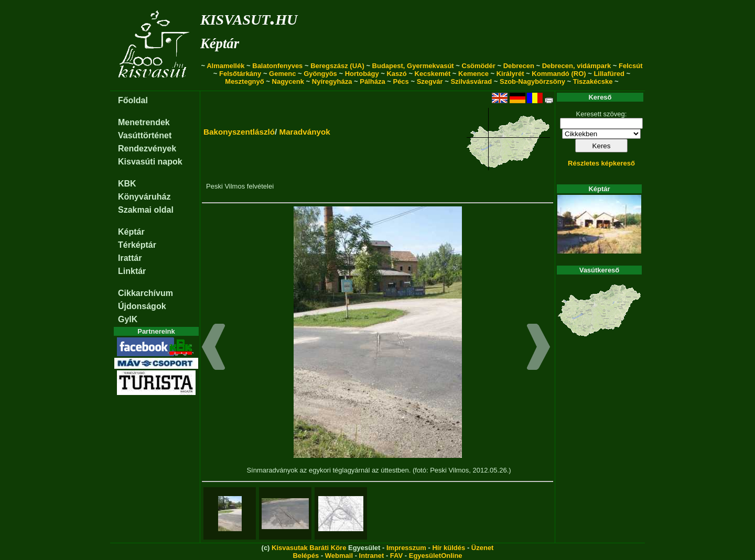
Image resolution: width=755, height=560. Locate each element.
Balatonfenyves (277, 66)
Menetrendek (144, 122)
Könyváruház (144, 197)
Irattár (130, 258)
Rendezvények (147, 149)
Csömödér (479, 66)
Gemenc (282, 74)
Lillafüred (609, 74)
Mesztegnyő (244, 81)
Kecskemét (433, 74)
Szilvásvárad (471, 81)
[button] (214, 348)
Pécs (401, 81)
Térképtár (137, 245)
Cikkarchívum (145, 293)
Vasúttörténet (145, 135)
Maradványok (304, 132)
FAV (396, 556)
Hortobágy (362, 74)
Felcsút (631, 66)
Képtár (220, 43)
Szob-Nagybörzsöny (532, 81)
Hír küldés (449, 548)
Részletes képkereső (601, 163)
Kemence (473, 74)
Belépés (306, 556)
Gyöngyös (320, 74)
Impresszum (406, 548)
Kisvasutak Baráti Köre (309, 548)
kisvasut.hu (249, 18)
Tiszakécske (593, 81)
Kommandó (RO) (559, 74)
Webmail (339, 556)
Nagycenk (288, 81)
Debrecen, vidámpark (577, 66)
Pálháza (372, 81)
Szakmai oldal (146, 210)
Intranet (372, 556)
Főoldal (133, 100)
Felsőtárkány (240, 74)
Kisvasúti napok (150, 162)
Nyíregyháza (332, 81)
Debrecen (519, 66)
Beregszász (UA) (337, 66)
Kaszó (396, 74)
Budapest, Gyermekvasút (413, 66)
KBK (127, 184)
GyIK (128, 319)
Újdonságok (142, 306)
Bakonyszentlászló (239, 132)
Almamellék (225, 66)
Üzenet (483, 548)
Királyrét (510, 74)
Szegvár (430, 81)
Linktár (132, 271)
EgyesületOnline (436, 556)
